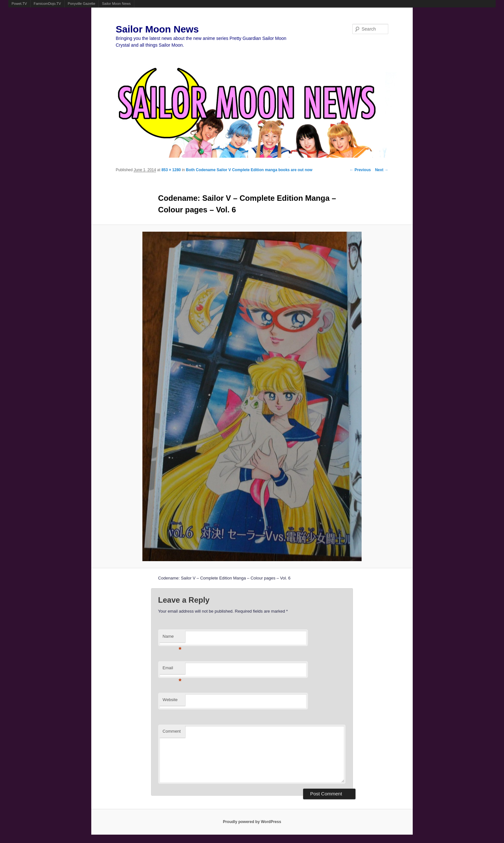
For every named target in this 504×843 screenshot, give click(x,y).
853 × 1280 (171, 170)
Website (170, 700)
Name (172, 638)
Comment (172, 731)
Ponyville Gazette (82, 4)
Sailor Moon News (116, 4)
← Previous (360, 170)
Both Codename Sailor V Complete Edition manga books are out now (249, 170)
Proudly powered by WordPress (252, 822)
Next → (382, 170)
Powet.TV (19, 4)
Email (172, 670)
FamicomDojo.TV (47, 4)
